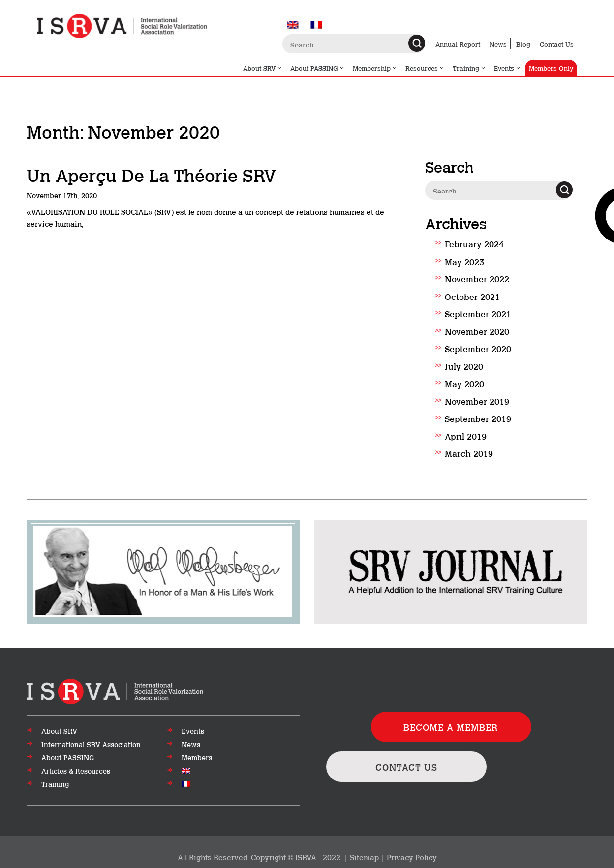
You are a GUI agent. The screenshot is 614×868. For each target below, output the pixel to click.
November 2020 (477, 331)
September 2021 (478, 313)
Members (197, 757)
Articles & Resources (76, 771)
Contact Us (557, 44)
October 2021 (472, 296)
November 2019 (477, 401)
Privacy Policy (412, 857)
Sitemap (364, 857)
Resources (425, 68)
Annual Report (458, 44)
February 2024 (474, 243)
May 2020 (464, 383)
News (498, 44)
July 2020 (464, 366)
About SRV (263, 68)
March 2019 (469, 453)
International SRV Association (91, 744)
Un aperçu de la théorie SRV (152, 174)
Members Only (551, 68)
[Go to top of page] (115, 690)
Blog (523, 44)
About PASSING (318, 68)
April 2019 (466, 436)
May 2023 (464, 261)
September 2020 (478, 348)
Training (469, 68)
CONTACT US (406, 767)
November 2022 (477, 278)
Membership (375, 68)
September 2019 (478, 418)
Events (507, 68)
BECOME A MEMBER (451, 727)
